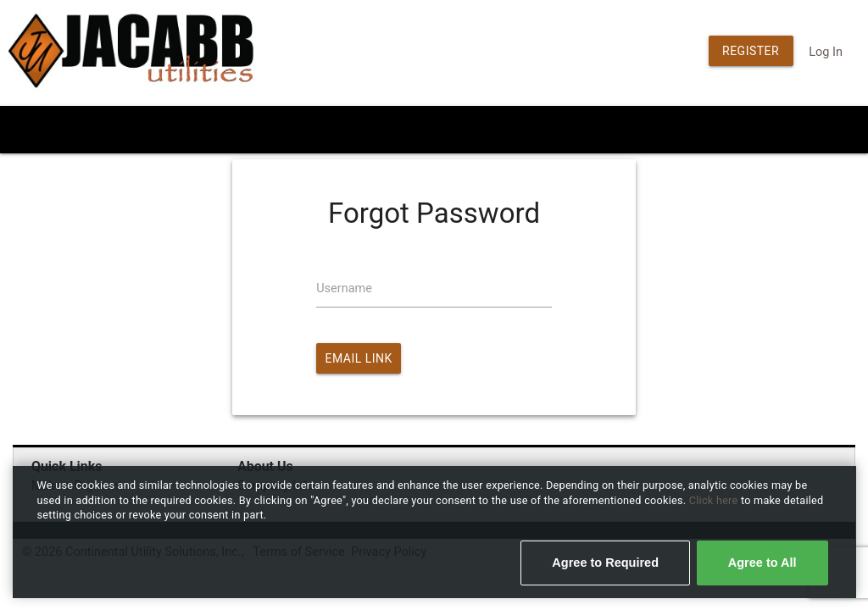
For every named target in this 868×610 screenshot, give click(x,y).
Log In (826, 52)
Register (751, 51)
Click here (715, 500)
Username (344, 288)
